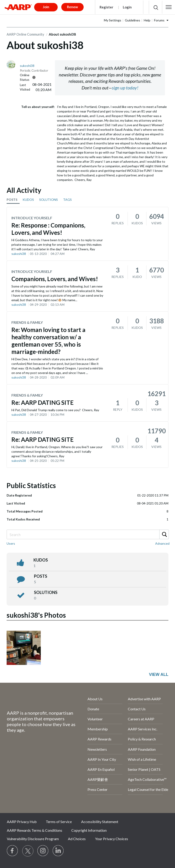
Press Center (98, 789)
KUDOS (28, 200)
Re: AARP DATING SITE (42, 403)
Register (106, 7)
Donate (93, 709)
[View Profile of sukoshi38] (27, 66)
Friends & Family (27, 322)
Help (147, 20)
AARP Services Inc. (143, 729)
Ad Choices (77, 839)
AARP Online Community (25, 34)
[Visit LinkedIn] (58, 851)
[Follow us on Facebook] (13, 851)
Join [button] (46, 7)
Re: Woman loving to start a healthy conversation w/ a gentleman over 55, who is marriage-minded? (48, 341)
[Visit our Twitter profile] (28, 851)
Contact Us (137, 709)
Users (11, 543)
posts (41, 576)
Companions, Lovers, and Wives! (55, 279)
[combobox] (87, 534)
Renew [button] (72, 7)
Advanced (162, 543)
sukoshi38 (19, 254)
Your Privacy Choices (112, 839)
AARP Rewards (99, 739)
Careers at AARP (141, 719)
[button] (169, 7)
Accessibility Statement (100, 822)
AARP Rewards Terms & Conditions (35, 830)
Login (127, 7)
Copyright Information (89, 830)
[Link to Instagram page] (43, 851)
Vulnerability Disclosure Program (33, 839)
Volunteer (95, 719)
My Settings (113, 20)
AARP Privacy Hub (22, 822)
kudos (41, 560)
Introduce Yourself (32, 218)
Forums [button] (159, 20)
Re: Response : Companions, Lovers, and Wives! (48, 229)
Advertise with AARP (144, 699)
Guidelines (133, 20)
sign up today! (125, 88)
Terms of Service (59, 822)
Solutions (46, 592)
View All (159, 675)
